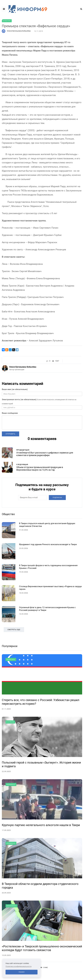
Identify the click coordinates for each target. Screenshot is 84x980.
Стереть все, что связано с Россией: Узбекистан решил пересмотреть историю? (41, 723)
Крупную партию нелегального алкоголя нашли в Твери (41, 846)
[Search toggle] (80, 9)
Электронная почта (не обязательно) (19, 399)
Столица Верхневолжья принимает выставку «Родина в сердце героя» (50, 609)
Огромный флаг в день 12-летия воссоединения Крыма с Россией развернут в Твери (47, 630)
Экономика (11, 927)
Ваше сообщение (10, 413)
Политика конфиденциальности (19, 966)
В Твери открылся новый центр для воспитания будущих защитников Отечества (47, 546)
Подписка (57, 508)
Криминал (11, 806)
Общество (8, 525)
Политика (11, 681)
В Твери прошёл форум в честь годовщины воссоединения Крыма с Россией (48, 588)
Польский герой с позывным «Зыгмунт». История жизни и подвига (41, 786)
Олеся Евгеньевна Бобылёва (19, 31)
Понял (22, 972)
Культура (7, 21)
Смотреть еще (14, 651)
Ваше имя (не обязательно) (15, 389)
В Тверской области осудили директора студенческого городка (40, 907)
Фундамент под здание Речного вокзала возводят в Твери (48, 566)
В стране (10, 743)
